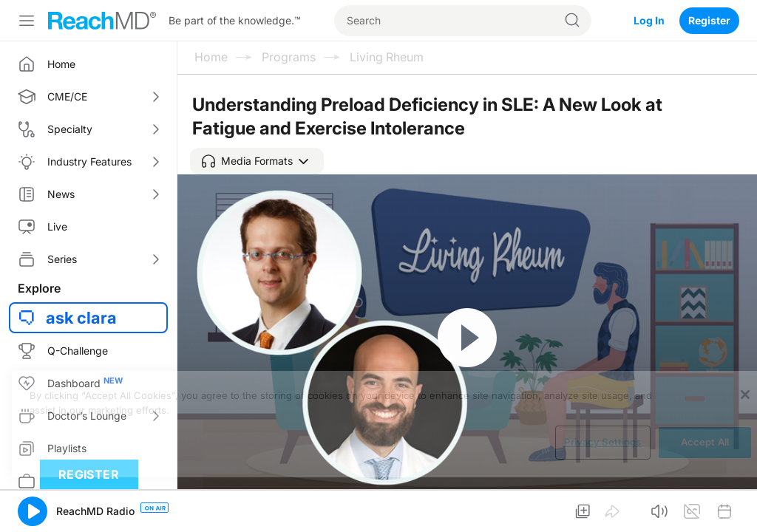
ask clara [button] (81, 318)
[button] (257, 161)
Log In (649, 20)
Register (709, 20)
